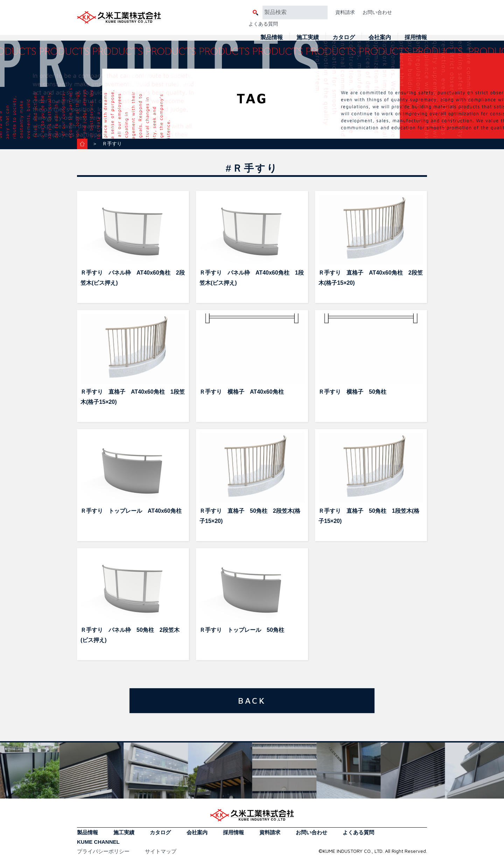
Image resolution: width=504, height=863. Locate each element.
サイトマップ (161, 851)
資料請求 (345, 12)
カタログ (344, 37)
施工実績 (308, 37)
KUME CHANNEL (98, 842)
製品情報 (272, 37)
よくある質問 (263, 24)
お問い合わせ (377, 12)
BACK (252, 700)
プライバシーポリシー (103, 851)
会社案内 (380, 37)
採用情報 (416, 37)
